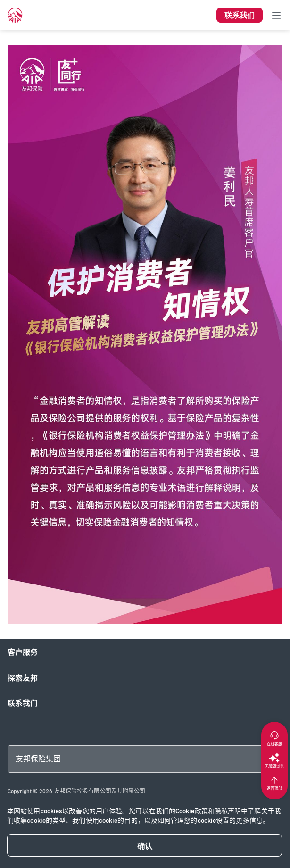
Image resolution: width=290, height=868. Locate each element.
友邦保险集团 (38, 759)
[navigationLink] (15, 15)
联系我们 (23, 703)
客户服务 (23, 652)
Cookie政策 (192, 811)
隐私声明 (228, 811)
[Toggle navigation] (276, 15)
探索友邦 (23, 678)
